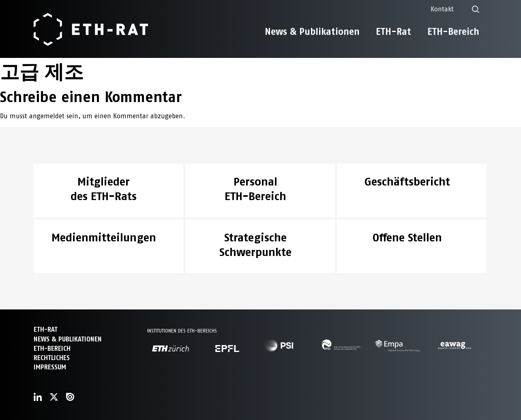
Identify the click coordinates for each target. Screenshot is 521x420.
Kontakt (442, 9)
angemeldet (47, 116)
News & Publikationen (312, 32)
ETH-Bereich (453, 32)
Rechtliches (52, 358)
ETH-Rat (393, 32)
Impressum (50, 367)
